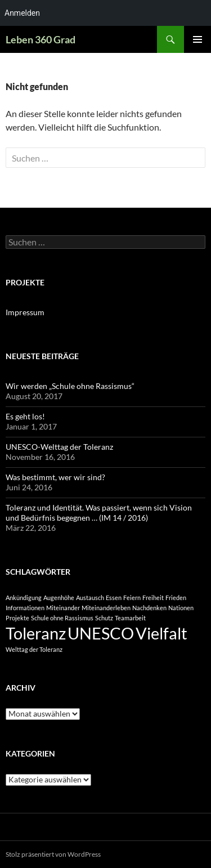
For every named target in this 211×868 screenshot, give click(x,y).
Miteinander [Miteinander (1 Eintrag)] (63, 608)
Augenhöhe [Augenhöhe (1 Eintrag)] (59, 598)
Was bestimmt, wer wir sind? (55, 477)
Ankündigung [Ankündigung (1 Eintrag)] (24, 598)
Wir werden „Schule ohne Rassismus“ (70, 386)
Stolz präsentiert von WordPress (53, 854)
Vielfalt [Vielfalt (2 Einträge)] (161, 633)
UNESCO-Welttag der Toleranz (59, 447)
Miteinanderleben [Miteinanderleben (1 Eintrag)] (106, 608)
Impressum (25, 312)
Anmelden (22, 13)
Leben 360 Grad (41, 39)
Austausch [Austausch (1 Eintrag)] (90, 598)
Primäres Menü (197, 39)
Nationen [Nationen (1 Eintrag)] (181, 608)
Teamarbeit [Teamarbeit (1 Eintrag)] (130, 618)
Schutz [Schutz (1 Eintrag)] (104, 618)
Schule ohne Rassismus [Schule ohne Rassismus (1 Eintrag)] (62, 618)
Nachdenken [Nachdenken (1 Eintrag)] (149, 608)
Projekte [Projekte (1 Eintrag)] (17, 618)
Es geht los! (25, 416)
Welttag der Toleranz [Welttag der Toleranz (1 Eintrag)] (34, 649)
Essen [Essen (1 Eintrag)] (114, 598)
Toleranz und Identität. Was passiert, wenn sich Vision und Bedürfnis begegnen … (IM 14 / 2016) (99, 513)
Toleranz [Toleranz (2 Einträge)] (36, 633)
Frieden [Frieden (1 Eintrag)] (176, 598)
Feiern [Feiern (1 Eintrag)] (132, 598)
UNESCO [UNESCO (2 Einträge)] (101, 633)
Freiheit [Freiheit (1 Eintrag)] (153, 598)
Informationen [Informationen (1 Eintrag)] (25, 608)
